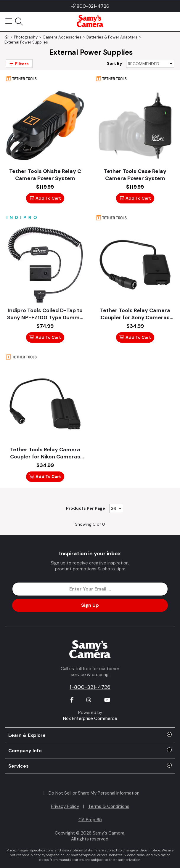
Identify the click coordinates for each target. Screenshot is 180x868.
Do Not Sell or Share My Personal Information (94, 793)
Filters (18, 64)
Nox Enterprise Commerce (90, 718)
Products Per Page (86, 508)
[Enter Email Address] (90, 589)
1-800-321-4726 (90, 687)
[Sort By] (150, 64)
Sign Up (90, 605)
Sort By (114, 63)
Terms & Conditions (109, 806)
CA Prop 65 (90, 820)
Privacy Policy (65, 806)
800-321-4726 (93, 6)
